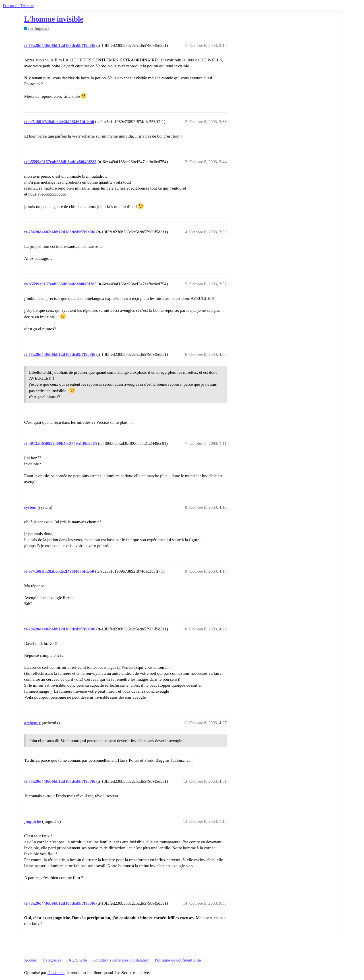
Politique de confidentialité (178, 960)
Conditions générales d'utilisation (121, 960)
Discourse (56, 973)
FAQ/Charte (77, 960)
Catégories (52, 960)
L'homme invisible (54, 19)
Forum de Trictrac (18, 6)
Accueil (31, 960)
